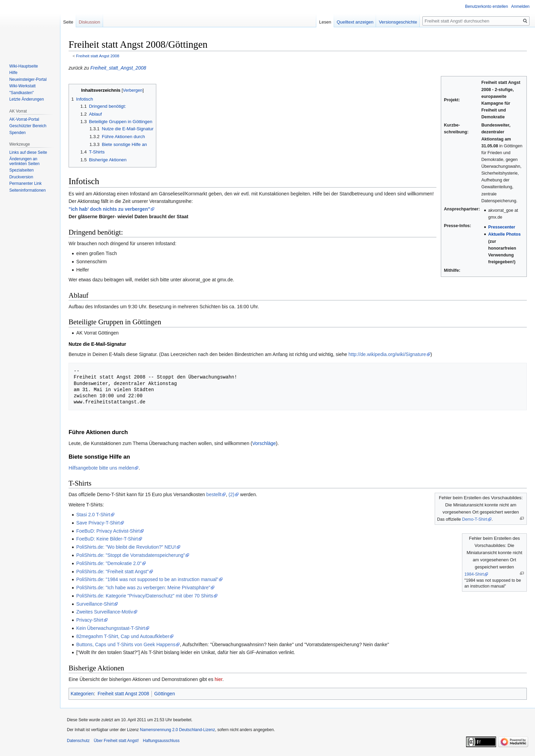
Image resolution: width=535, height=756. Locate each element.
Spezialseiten (21, 170)
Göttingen (165, 694)
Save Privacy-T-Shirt (98, 523)
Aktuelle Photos (504, 234)
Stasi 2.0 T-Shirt (93, 515)
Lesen (325, 22)
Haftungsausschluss (161, 741)
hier (219, 679)
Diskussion (90, 22)
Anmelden (520, 6)
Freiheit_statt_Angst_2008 (118, 68)
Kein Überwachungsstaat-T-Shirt (111, 628)
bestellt (214, 494)
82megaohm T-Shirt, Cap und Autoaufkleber (123, 636)
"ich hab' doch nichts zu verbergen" (109, 209)
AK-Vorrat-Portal (24, 119)
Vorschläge (264, 443)
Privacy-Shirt (90, 620)
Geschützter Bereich (28, 126)
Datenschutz (78, 741)
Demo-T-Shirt (474, 519)
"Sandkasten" (21, 93)
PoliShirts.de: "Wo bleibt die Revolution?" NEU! (126, 547)
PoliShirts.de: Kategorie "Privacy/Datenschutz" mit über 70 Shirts (144, 596)
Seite (68, 22)
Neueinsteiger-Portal (28, 79)
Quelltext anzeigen (355, 22)
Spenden (17, 133)
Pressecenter (502, 227)
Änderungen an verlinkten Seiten (24, 161)
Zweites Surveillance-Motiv (105, 612)
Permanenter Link (25, 183)
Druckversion (21, 177)
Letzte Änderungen (26, 99)
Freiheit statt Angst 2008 (98, 56)
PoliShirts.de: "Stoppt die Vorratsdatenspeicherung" (131, 555)
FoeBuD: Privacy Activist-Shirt (108, 531)
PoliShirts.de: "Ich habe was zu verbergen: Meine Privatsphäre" (143, 588)
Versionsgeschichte (398, 22)
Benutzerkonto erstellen (487, 6)
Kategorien (82, 694)
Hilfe (13, 73)
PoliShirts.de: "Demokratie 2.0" (109, 563)
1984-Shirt (474, 574)
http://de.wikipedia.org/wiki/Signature (387, 354)
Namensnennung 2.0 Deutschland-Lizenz (177, 730)
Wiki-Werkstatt (22, 86)
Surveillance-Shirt (95, 604)
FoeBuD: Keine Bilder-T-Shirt (107, 539)
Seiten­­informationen (27, 190)
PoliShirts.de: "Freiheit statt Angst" (112, 572)
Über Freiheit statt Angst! (116, 741)
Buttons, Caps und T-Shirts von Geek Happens (126, 644)
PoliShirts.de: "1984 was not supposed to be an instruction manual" (147, 579)
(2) (232, 494)
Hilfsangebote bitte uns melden (101, 468)
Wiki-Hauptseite (24, 66)
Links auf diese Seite (28, 152)
